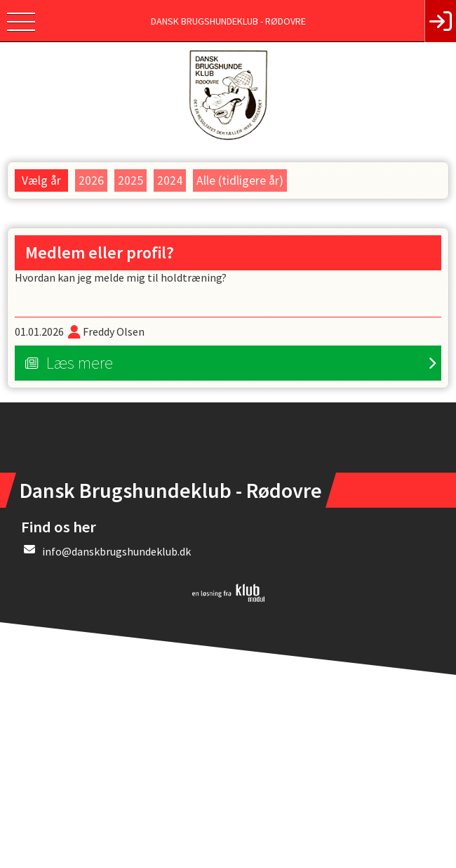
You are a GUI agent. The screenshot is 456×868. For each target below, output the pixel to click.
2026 (91, 180)
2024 (170, 180)
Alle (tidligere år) (240, 180)
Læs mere (80, 363)
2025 (130, 180)
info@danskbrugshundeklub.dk (116, 551)
